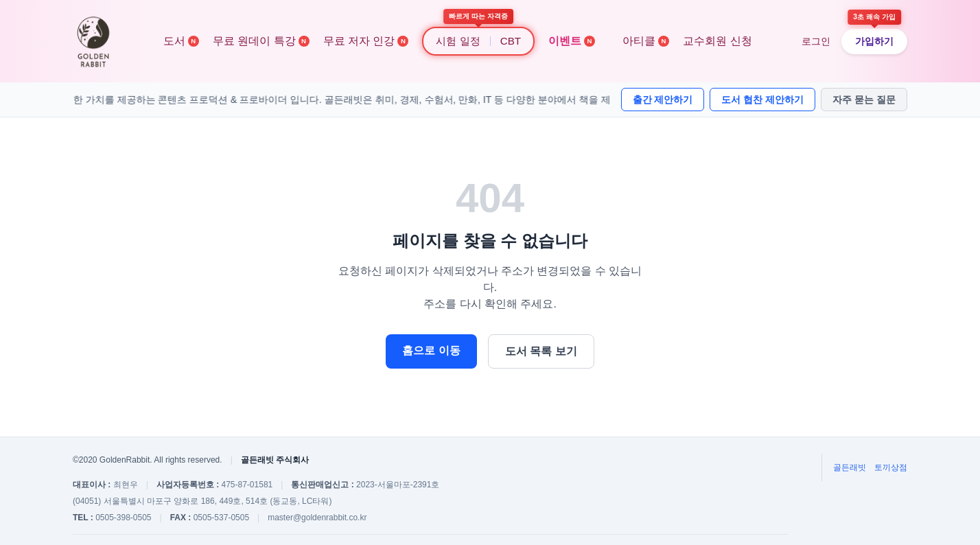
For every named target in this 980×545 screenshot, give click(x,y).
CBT (511, 41)
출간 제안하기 (663, 100)
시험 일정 (458, 41)
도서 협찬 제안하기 (762, 100)
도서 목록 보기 (541, 351)
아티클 (646, 41)
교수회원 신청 (717, 41)
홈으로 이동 (431, 350)
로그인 (816, 41)
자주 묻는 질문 (864, 100)
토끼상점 (891, 467)
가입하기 (874, 41)
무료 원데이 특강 (261, 41)
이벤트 (572, 41)
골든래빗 (850, 467)
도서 (181, 41)
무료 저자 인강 (366, 41)
